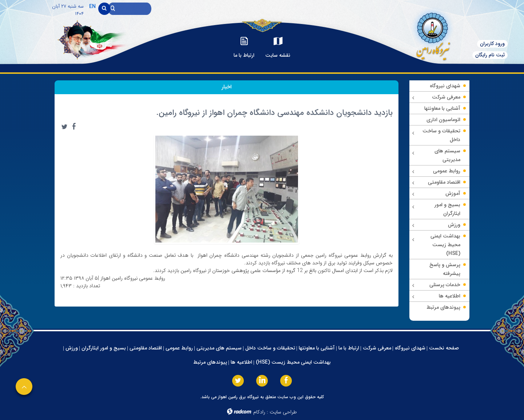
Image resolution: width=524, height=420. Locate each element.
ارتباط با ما (349, 348)
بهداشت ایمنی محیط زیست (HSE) (293, 362)
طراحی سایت (283, 412)
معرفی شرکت (377, 348)
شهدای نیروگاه (410, 348)
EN (92, 7)
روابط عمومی (179, 348)
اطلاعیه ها (241, 362)
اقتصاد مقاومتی (146, 348)
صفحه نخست (444, 348)
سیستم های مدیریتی (219, 348)
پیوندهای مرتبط (210, 362)
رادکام (259, 412)
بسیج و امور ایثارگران (104, 348)
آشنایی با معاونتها (317, 348)
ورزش (72, 348)
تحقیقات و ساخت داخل (270, 348)
